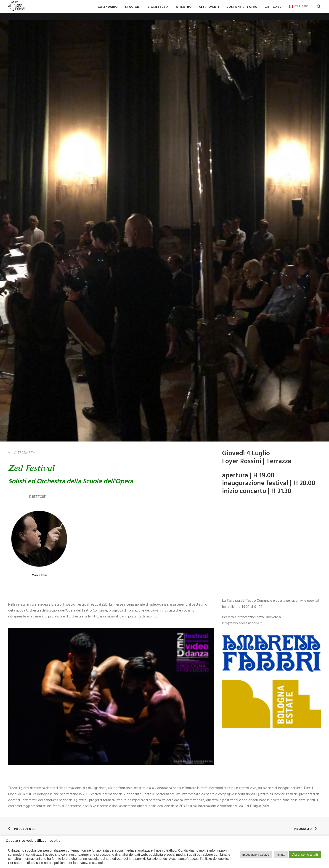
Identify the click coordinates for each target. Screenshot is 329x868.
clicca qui (96, 863)
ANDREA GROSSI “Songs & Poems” (33, 693)
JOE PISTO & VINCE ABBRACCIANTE (194, 587)
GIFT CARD (273, 7)
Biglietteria (158, 7)
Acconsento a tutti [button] (305, 855)
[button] (319, 6)
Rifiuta (281, 855)
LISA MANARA (179, 693)
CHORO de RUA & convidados (110, 693)
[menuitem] (108, 7)
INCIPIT (254, 693)
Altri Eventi (209, 7)
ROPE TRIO (16, 799)
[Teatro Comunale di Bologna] (17, 6)
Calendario (108, 7)
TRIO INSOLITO (260, 587)
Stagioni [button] (133, 7)
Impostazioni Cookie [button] (256, 855)
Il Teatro (184, 7)
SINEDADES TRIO (100, 587)
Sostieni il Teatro (242, 7)
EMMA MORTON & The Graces (30, 587)
